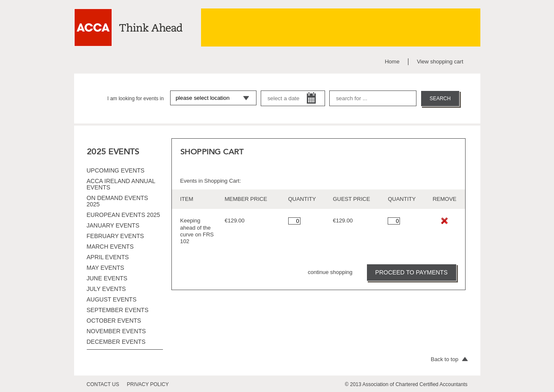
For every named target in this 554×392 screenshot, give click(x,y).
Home (392, 62)
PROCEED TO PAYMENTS (412, 272)
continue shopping (330, 272)
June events (107, 278)
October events (114, 321)
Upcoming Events (116, 170)
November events (116, 331)
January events (113, 225)
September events (118, 310)
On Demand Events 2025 (117, 201)
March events (110, 247)
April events (108, 257)
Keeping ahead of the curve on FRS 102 (197, 231)
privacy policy (148, 384)
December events (116, 342)
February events (116, 236)
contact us (103, 384)
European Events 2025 (124, 215)
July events (106, 289)
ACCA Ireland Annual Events (121, 184)
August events (112, 299)
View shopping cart (440, 62)
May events (106, 268)
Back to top (449, 359)
